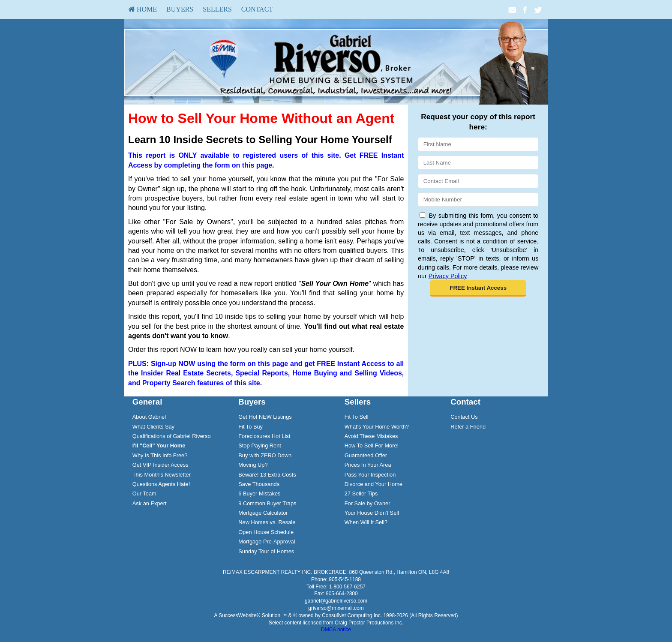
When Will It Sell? (366, 522)
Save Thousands (259, 484)
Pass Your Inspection (370, 475)
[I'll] (159, 445)
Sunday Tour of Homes (266, 551)
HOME (143, 9)
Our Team (144, 493)
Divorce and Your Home (373, 484)
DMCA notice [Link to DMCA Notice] (336, 630)
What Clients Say (153, 427)
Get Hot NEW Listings (265, 417)
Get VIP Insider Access (160, 465)
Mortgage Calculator (263, 513)
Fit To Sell (357, 417)
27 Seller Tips (361, 493)
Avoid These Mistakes (371, 436)
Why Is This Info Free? (160, 455)
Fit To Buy (250, 427)
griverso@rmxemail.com (336, 608)
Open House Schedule (266, 532)
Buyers (180, 9)
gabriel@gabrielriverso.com (336, 601)
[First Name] (478, 144)
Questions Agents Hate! (161, 484)
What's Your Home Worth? (377, 427)
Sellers (217, 9)
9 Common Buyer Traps (267, 503)
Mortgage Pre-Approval (267, 541)
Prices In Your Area (368, 465)
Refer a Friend (468, 427)
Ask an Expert (150, 503)
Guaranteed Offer (366, 455)
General (147, 402)
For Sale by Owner (367, 503)
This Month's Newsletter (162, 475)
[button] (478, 288)
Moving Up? (253, 465)
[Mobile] (478, 199)
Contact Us (464, 417)
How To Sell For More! (372, 445)
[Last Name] (478, 163)
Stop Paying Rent (260, 445)
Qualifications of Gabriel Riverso (172, 436)
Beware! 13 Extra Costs (267, 475)
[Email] (478, 181)
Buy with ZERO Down (265, 455)
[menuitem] (143, 9)
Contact (257, 9)
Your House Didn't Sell (372, 513)
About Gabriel (149, 417)
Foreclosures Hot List (264, 436)
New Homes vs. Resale (267, 522)
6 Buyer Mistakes (259, 493)
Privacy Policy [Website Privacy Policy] (448, 276)
